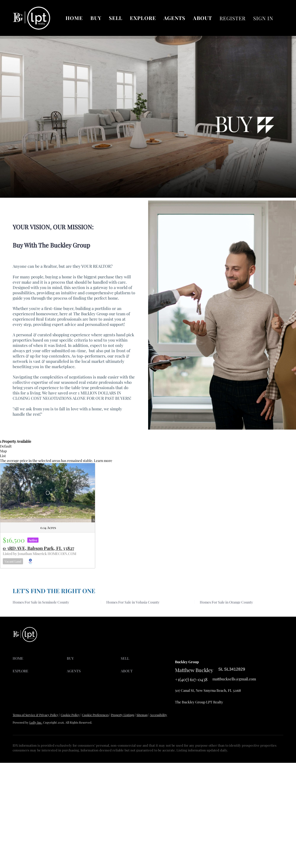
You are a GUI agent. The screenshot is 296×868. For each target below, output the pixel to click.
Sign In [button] (263, 18)
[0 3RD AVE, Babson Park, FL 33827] (48, 493)
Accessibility (159, 715)
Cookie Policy (70, 715)
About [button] (202, 18)
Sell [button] (116, 18)
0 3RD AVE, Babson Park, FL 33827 (38, 548)
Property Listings (123, 715)
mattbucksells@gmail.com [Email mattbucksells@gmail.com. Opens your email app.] (234, 679)
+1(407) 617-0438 (191, 679)
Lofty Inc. (36, 722)
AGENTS (175, 18)
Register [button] (233, 18)
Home (74, 18)
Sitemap (142, 715)
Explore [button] (143, 18)
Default (6, 446)
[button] (40, 658)
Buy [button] (96, 18)
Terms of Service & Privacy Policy (36, 715)
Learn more (103, 461)
